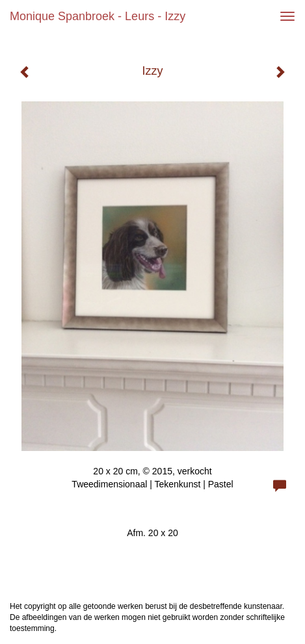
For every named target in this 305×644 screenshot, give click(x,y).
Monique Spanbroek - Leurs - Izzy (98, 16)
